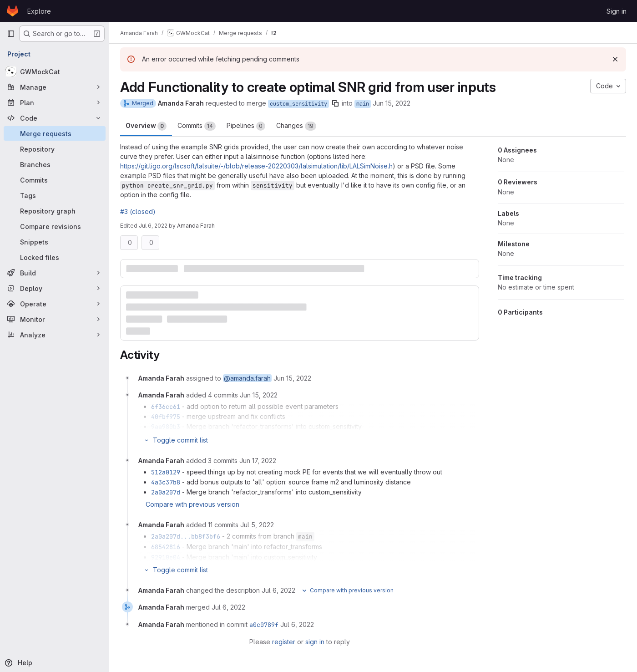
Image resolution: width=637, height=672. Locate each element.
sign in (315, 642)
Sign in (617, 11)
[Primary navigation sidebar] (11, 34)
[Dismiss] (615, 59)
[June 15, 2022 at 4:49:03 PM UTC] (292, 378)
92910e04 (166, 557)
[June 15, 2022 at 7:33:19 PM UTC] (259, 395)
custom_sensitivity (298, 104)
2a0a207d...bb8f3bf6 (186, 536)
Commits (197, 126)
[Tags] (55, 195)
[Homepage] (13, 11)
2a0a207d (166, 492)
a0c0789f (264, 625)
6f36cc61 (166, 407)
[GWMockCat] (55, 71)
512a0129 (166, 472)
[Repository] (55, 149)
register (284, 642)
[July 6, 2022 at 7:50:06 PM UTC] (278, 590)
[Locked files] (55, 257)
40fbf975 (166, 417)
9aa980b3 (166, 427)
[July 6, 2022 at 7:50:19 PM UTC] (228, 607)
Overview (146, 126)
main (363, 104)
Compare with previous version (192, 504)
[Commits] (55, 180)
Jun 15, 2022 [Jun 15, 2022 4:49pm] (392, 103)
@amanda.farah (247, 378)
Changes (296, 126)
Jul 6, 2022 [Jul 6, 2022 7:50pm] (153, 226)
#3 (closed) (138, 211)
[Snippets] (55, 242)
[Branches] (55, 164)
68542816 (166, 547)
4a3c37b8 (166, 482)
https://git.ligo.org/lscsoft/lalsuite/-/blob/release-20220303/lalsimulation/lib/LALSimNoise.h (256, 166)
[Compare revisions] (55, 226)
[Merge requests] (55, 133)
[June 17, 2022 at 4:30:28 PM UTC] (258, 461)
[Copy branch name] (335, 103)
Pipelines (246, 126)
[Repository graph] (55, 211)
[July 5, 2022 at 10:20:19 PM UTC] (257, 525)
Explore (39, 11)
